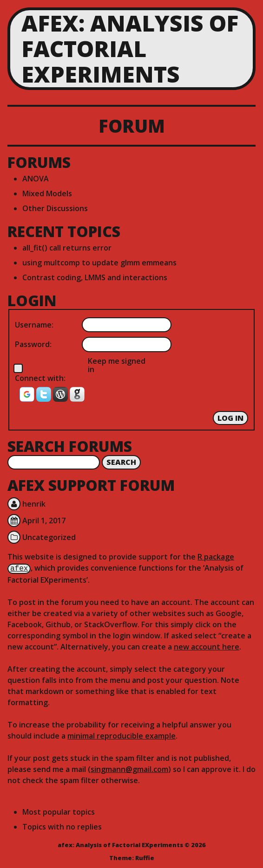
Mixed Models (47, 193)
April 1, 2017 (44, 521)
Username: (34, 325)
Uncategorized (49, 537)
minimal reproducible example (122, 735)
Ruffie (145, 857)
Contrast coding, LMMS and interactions (95, 277)
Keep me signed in (117, 365)
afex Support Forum (91, 485)
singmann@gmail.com (129, 768)
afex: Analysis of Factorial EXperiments (130, 48)
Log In (230, 418)
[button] (28, 398)
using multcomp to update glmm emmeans (99, 263)
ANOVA (36, 179)
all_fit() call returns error (67, 248)
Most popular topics (59, 811)
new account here (207, 646)
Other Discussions (55, 208)
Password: (33, 344)
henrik (34, 504)
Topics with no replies (62, 826)
